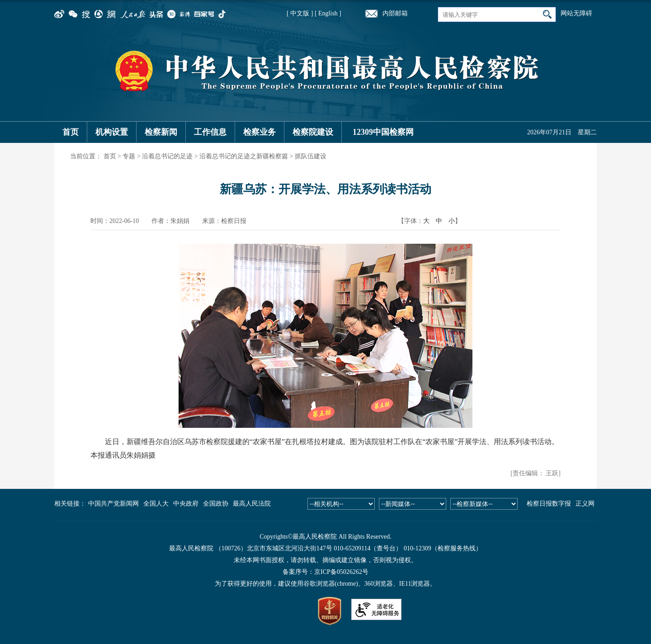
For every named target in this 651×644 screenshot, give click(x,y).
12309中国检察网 (383, 132)
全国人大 (156, 504)
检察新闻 (161, 132)
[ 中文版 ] (300, 13)
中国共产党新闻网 (113, 504)
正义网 (585, 504)
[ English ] (328, 13)
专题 (129, 156)
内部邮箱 (395, 13)
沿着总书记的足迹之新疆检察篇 (244, 156)
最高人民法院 (252, 504)
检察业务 (259, 132)
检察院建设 (313, 132)
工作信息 (210, 132)
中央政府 (186, 504)
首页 (71, 132)
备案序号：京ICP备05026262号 (325, 572)
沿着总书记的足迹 (167, 156)
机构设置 (112, 132)
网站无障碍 (576, 13)
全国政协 (216, 504)
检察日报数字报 (549, 504)
